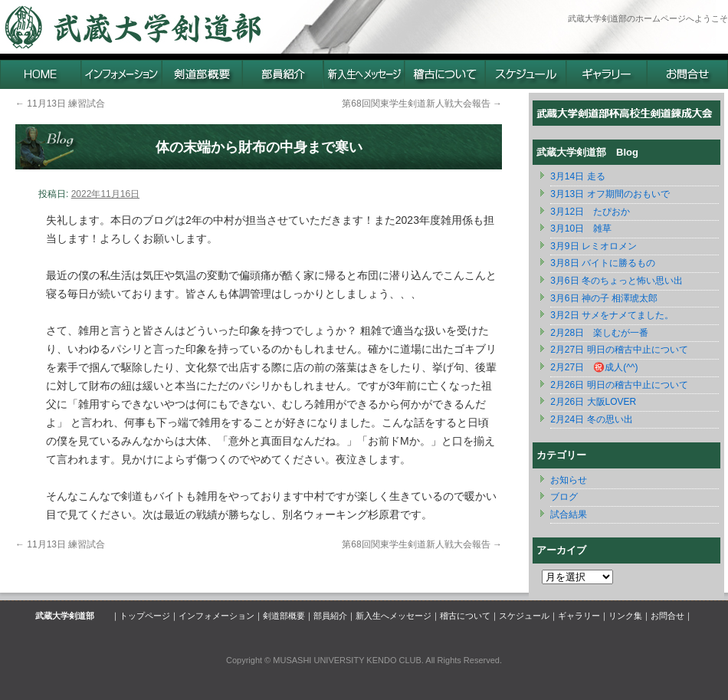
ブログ (564, 497)
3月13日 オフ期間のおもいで (610, 194)
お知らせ (569, 480)
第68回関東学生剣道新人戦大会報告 (422, 104)
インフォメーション (216, 616)
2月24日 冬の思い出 (591, 419)
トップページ (145, 616)
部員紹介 (330, 616)
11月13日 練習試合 (60, 104)
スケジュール (524, 616)
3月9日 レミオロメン (594, 246)
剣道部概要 (284, 616)
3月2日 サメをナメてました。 (612, 315)
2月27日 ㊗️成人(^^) (594, 367)
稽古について (465, 616)
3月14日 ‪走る (577, 176)
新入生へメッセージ (394, 616)
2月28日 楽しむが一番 (599, 333)
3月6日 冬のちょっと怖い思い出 (617, 281)
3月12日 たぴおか (590, 212)
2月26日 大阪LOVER (593, 402)
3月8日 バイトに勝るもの (603, 263)
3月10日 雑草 (581, 228)
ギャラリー (579, 616)
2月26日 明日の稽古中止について (619, 385)
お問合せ (667, 616)
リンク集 (625, 616)
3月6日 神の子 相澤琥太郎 (604, 298)
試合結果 (569, 514)
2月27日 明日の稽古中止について (619, 350)
